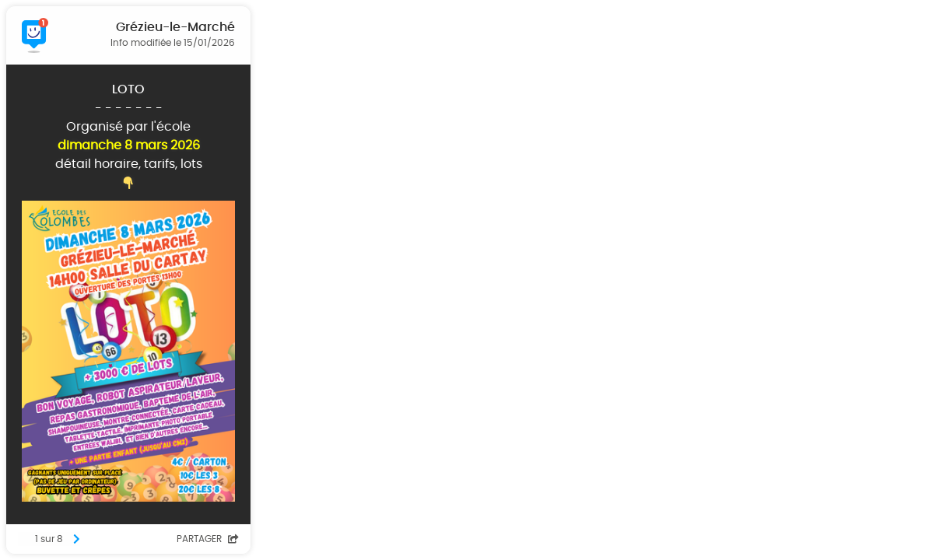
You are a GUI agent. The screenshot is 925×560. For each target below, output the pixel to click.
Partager (208, 539)
